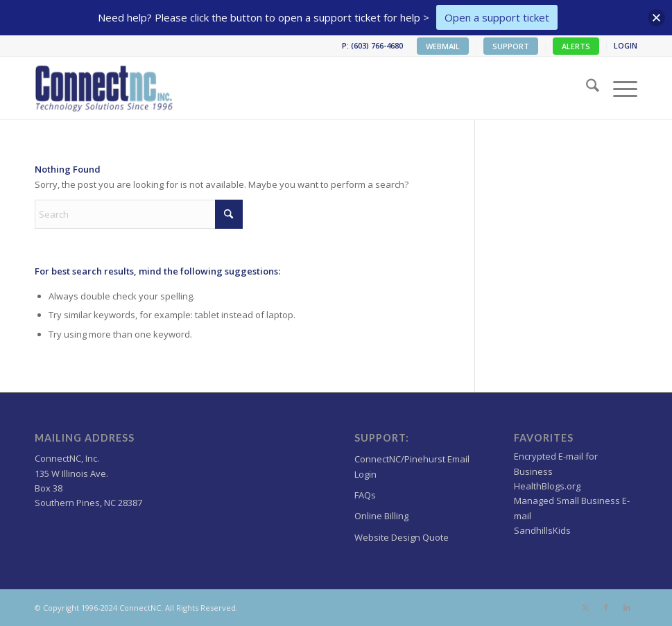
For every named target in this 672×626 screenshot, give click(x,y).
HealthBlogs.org (547, 486)
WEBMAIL (443, 46)
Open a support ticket (497, 17)
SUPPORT (511, 46)
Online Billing (381, 516)
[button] (656, 18)
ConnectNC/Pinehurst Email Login (412, 466)
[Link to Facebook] (606, 607)
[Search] (586, 88)
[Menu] (618, 88)
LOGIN (626, 45)
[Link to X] (585, 607)
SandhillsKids (542, 530)
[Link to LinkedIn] (627, 607)
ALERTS (576, 46)
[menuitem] (443, 46)
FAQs (365, 495)
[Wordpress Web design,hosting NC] (105, 88)
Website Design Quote (402, 537)
